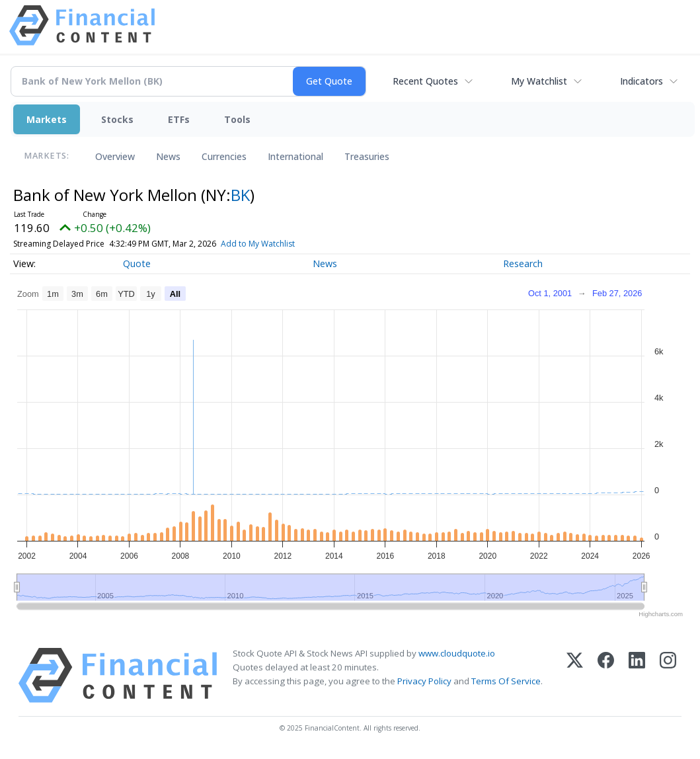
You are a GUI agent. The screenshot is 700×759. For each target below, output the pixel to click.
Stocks (117, 119)
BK (240, 195)
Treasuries (367, 156)
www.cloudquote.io (457, 653)
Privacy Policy (424, 681)
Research (523, 263)
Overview (115, 156)
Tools (237, 119)
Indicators (642, 81)
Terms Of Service (506, 681)
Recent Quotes (425, 81)
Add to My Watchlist (285, 244)
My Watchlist (539, 81)
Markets (47, 119)
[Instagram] (668, 675)
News (168, 156)
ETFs (179, 119)
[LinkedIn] (637, 675)
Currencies (224, 156)
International (295, 156)
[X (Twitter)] (575, 675)
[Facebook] (606, 675)
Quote (137, 263)
